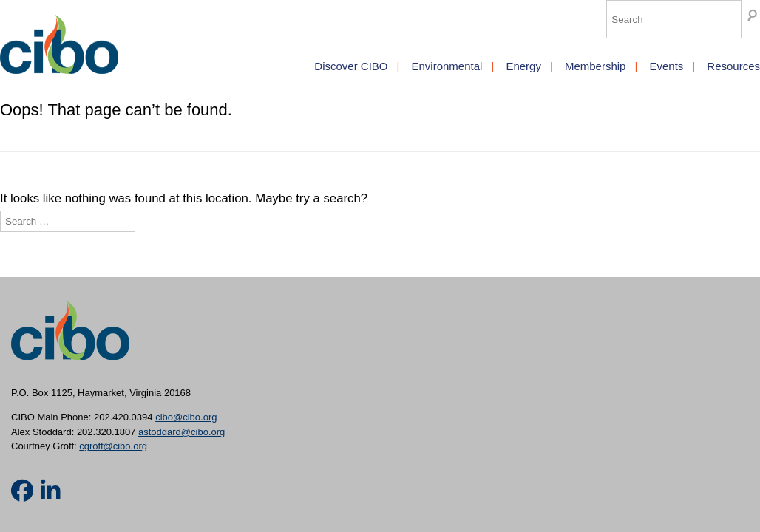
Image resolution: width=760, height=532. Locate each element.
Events (666, 66)
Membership (596, 66)
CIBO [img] (59, 44)
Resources (733, 66)
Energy (523, 66)
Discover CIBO (351, 66)
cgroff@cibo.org (113, 446)
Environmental (447, 66)
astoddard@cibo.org (181, 432)
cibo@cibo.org (186, 417)
